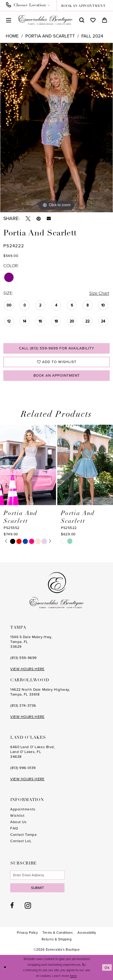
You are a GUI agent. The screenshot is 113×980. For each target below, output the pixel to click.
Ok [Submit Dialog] (107, 968)
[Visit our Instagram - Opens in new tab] (28, 906)
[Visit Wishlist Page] (93, 20)
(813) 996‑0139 (23, 768)
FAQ (14, 829)
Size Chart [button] (99, 293)
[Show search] (82, 20)
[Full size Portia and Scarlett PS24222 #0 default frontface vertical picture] (56, 128)
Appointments (23, 810)
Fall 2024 (92, 36)
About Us (18, 822)
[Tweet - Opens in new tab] (28, 219)
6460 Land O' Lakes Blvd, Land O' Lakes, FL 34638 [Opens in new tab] (33, 752)
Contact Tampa (23, 835)
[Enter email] (37, 875)
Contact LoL (21, 841)
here (73, 976)
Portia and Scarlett (50, 36)
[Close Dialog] (5, 967)
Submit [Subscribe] (38, 888)
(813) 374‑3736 (23, 706)
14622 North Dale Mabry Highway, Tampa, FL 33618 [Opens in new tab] (40, 692)
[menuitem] (30, 5)
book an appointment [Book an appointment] (83, 6)
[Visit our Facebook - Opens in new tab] (12, 906)
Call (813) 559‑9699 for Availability (57, 348)
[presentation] (28, 465)
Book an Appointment (57, 375)
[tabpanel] (56, 128)
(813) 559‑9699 (24, 658)
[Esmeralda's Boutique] (46, 20)
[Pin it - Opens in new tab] (39, 219)
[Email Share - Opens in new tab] (49, 219)
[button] (9, 20)
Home (12, 36)
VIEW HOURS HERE (27, 669)
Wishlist (17, 816)
